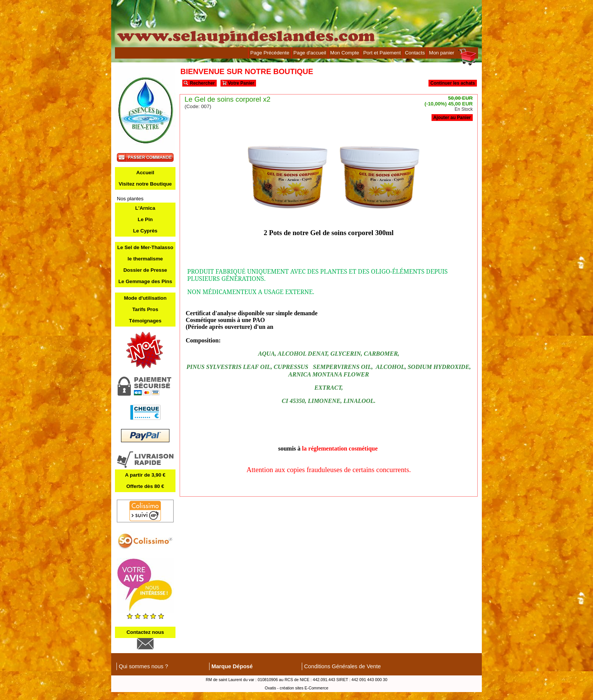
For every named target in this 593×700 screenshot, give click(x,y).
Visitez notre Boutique (145, 184)
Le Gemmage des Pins (145, 281)
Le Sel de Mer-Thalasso (145, 247)
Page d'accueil (310, 53)
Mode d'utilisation (145, 298)
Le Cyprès (145, 231)
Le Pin (145, 219)
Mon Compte (345, 53)
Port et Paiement (382, 53)
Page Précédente (270, 53)
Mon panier (442, 53)
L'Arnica (145, 208)
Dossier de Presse (145, 270)
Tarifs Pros (145, 309)
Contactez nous (145, 632)
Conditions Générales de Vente (342, 666)
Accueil (145, 173)
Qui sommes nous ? (143, 666)
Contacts (415, 53)
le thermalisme (145, 259)
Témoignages (145, 321)
